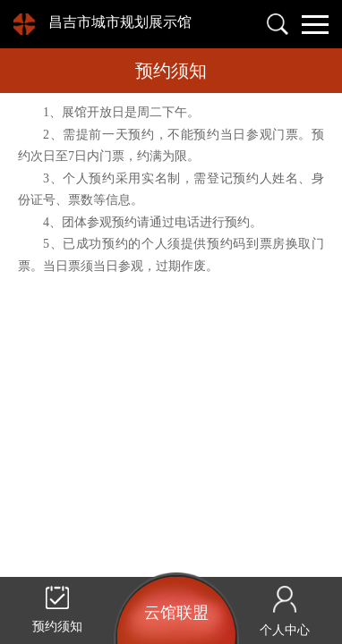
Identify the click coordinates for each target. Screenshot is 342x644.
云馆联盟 (176, 613)
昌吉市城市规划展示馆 (120, 22)
